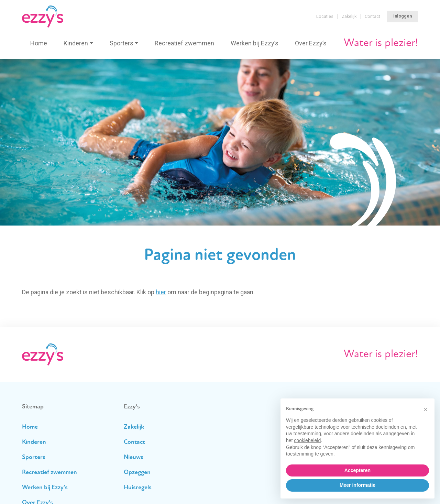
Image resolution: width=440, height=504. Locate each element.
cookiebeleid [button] (307, 440)
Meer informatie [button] (357, 485)
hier (161, 292)
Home (39, 43)
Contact (372, 16)
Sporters (122, 43)
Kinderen (76, 43)
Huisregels (138, 488)
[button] (426, 409)
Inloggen (403, 16)
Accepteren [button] (357, 470)
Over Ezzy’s (311, 43)
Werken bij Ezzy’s (255, 43)
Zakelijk (349, 16)
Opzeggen (137, 473)
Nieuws (134, 457)
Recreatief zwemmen (184, 43)
